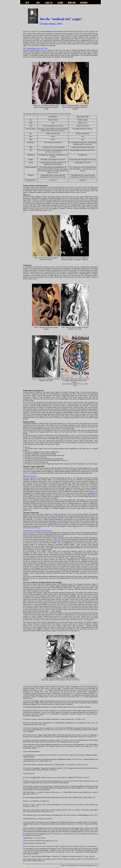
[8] (93, 396)
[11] (27, 432)
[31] (60, 571)
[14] (89, 471)
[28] (84, 539)
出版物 (60, 3)
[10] (85, 427)
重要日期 (71, 3)
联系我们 (84, 3)
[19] (94, 495)
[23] (62, 519)
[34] (88, 616)
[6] (54, 392)
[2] (56, 117)
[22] (56, 518)
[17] (94, 491)
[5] (43, 277)
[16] (97, 486)
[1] (39, 54)
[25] (49, 526)
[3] (77, 203)
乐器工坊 (49, 3)
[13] (52, 471)
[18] (56, 493)
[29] (55, 543)
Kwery (96, 865)
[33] (74, 614)
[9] (91, 399)
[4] (94, 207)
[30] (86, 560)
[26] (39, 528)
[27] (62, 536)
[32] (27, 580)
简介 (38, 3)
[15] (44, 481)
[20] (46, 502)
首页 (27, 3)
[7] (35, 396)
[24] (30, 521)
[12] (47, 462)
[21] (30, 510)
